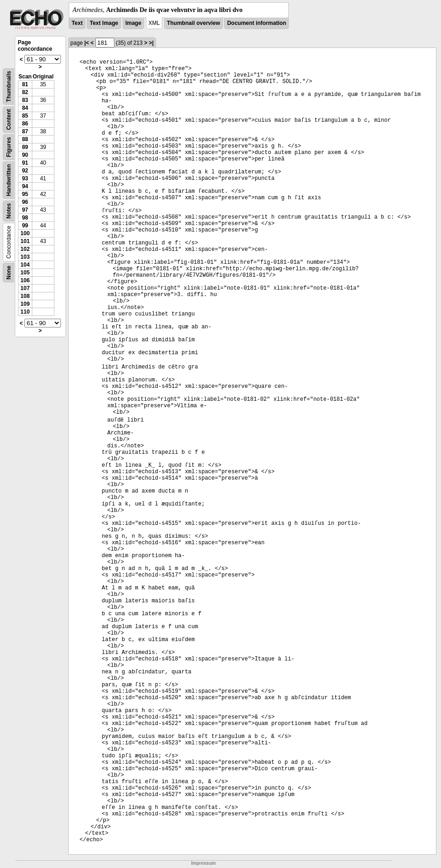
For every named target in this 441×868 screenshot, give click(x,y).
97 (25, 210)
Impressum (203, 863)
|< (87, 43)
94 (25, 186)
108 (25, 296)
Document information (256, 23)
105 (25, 273)
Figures (9, 147)
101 (25, 241)
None (9, 273)
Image (134, 23)
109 (25, 304)
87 (25, 131)
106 (25, 280)
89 (25, 147)
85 (25, 116)
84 (25, 108)
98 (25, 218)
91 (25, 163)
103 (25, 257)
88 (25, 139)
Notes (9, 211)
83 (25, 100)
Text (77, 23)
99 (25, 226)
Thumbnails (9, 86)
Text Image (104, 23)
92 (25, 171)
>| (151, 43)
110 (25, 312)
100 (25, 233)
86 (25, 124)
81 (25, 84)
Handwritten (9, 180)
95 (25, 194)
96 (25, 202)
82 (25, 92)
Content (9, 120)
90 (25, 155)
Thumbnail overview (194, 23)
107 (25, 288)
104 (25, 265)
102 (25, 249)
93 (25, 178)
